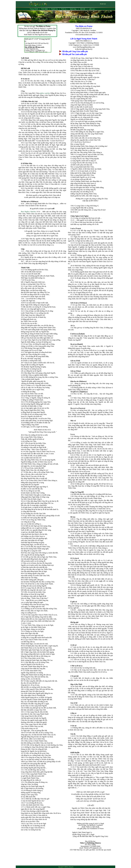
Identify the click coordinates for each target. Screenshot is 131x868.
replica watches (45, 93)
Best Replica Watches (28, 212)
